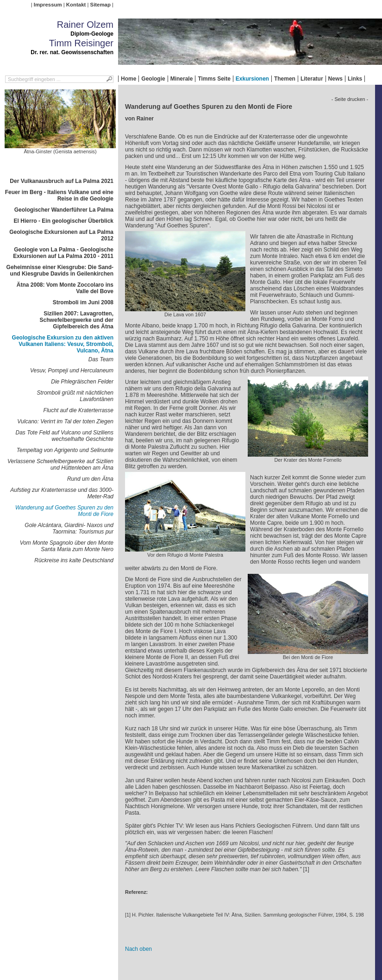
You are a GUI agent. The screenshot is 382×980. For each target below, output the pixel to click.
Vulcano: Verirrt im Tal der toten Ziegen (65, 421)
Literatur (312, 79)
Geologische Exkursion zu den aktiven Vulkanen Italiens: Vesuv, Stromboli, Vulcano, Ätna (63, 344)
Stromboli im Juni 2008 (83, 302)
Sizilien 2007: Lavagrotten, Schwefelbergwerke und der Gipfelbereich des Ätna (77, 320)
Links (355, 79)
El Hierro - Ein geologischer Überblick (64, 221)
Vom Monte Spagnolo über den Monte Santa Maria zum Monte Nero (67, 546)
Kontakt (76, 5)
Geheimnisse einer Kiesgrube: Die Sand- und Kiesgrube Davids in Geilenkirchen (60, 270)
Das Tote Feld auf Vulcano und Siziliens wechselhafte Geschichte (65, 436)
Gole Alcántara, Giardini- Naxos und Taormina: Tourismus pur (69, 528)
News (335, 79)
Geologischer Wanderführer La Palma (64, 210)
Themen (285, 79)
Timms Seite (214, 79)
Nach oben (138, 949)
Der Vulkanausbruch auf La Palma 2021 (62, 181)
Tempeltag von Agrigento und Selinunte (65, 450)
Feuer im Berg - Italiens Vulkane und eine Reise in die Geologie (59, 195)
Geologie (153, 79)
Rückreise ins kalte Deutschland (74, 560)
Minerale (182, 79)
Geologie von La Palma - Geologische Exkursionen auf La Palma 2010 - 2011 (63, 253)
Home (128, 79)
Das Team (101, 359)
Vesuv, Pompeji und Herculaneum (72, 371)
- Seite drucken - (350, 99)
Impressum (48, 5)
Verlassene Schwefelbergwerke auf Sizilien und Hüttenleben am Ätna (60, 465)
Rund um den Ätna (90, 479)
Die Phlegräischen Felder (82, 382)
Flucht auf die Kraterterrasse (78, 410)
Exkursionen (252, 79)
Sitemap (100, 5)
